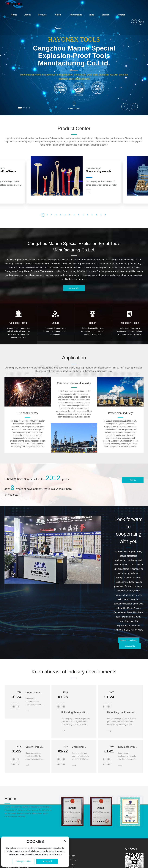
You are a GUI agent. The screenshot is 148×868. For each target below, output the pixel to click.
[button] (20, 108)
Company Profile (18, 323)
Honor (92, 323)
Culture (55, 323)
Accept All (47, 861)
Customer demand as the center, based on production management (55, 331)
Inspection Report (129, 323)
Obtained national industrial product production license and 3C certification (92, 331)
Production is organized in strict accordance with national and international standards (129, 331)
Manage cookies (23, 861)
